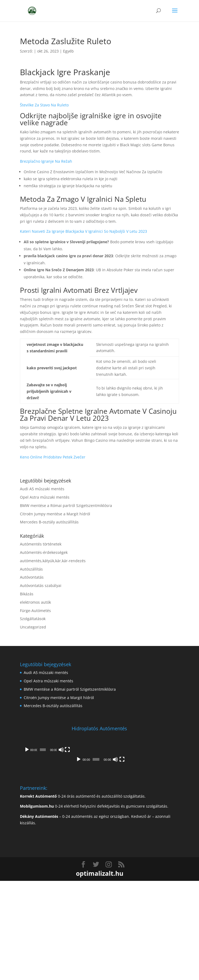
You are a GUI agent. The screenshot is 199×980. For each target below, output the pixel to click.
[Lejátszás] (27, 810)
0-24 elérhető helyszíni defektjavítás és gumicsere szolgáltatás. (94, 906)
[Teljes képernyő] (172, 810)
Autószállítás (31, 569)
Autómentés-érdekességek (44, 552)
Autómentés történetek (41, 544)
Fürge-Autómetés (35, 611)
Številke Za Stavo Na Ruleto (44, 105)
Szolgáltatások (33, 619)
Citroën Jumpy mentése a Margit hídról (55, 514)
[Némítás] (163, 810)
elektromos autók (35, 602)
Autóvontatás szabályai (41, 585)
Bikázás (27, 594)
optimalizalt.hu (100, 972)
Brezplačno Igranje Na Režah (46, 161)
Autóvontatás (32, 577)
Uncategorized (33, 627)
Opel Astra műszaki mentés (45, 497)
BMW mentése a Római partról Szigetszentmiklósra (66, 505)
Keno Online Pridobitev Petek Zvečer (53, 457)
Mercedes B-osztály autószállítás (49, 522)
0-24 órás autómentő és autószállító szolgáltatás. (83, 895)
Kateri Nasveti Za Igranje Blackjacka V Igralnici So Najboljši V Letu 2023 (83, 231)
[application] (99, 771)
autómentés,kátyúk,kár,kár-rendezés (53, 561)
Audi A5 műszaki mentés (42, 489)
